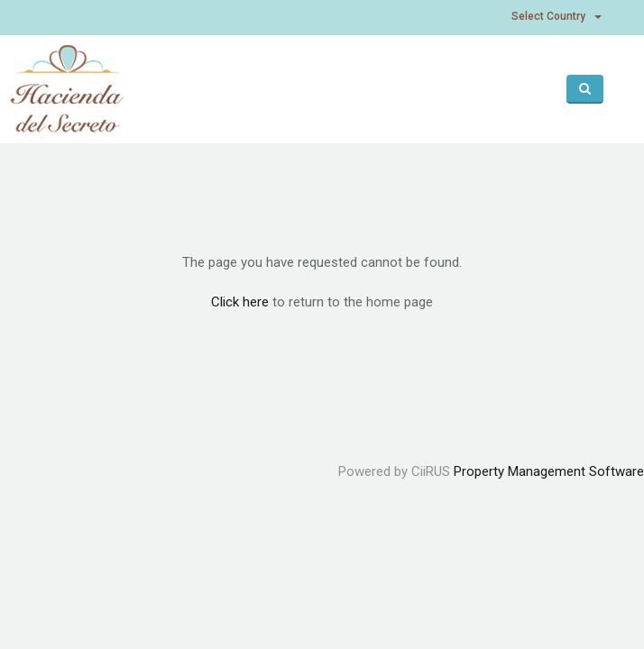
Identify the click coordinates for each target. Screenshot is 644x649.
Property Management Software (549, 471)
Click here (240, 302)
